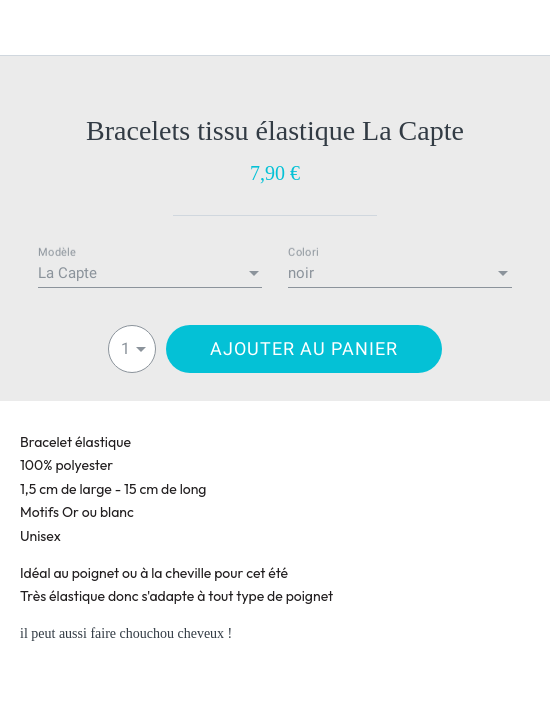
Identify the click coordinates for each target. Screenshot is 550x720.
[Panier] (522, 28)
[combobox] (150, 273)
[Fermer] (28, 28)
